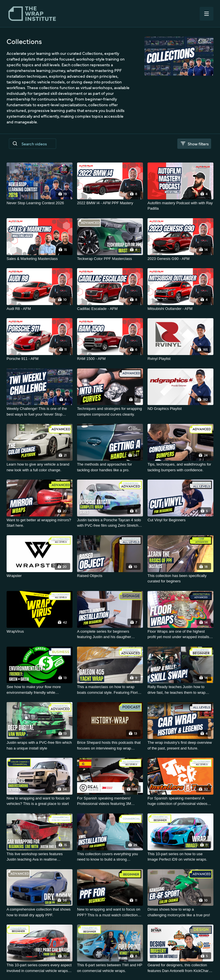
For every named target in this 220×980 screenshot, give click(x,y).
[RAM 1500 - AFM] (110, 359)
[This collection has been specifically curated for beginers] (180, 579)
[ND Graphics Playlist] (180, 409)
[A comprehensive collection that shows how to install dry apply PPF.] (40, 912)
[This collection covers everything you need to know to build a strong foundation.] (110, 857)
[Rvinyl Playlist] (180, 359)
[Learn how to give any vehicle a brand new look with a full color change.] (40, 467)
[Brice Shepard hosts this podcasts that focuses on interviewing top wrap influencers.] (110, 745)
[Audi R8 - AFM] (40, 309)
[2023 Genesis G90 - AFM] (180, 259)
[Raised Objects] (110, 576)
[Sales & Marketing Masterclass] (40, 259)
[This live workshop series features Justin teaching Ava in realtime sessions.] (40, 857)
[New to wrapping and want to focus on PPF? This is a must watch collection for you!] (110, 912)
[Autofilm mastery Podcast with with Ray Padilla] (180, 206)
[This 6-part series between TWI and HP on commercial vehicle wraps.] (110, 968)
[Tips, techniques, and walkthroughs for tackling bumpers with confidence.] (180, 467)
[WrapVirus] (40, 632)
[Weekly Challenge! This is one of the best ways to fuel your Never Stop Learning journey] (40, 411)
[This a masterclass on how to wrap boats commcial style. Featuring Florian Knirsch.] (110, 690)
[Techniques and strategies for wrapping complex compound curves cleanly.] (110, 411)
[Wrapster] (40, 576)
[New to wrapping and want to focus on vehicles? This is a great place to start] (40, 801)
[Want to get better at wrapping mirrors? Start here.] (40, 523)
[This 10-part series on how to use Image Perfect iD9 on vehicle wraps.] (180, 857)
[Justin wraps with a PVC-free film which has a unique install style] (40, 745)
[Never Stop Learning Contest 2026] (40, 203)
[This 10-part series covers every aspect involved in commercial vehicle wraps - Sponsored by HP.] (40, 968)
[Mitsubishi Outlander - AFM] (180, 309)
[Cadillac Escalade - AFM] (110, 309)
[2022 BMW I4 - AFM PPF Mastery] (110, 203)
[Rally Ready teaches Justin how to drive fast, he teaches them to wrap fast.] (180, 690)
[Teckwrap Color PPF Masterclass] (110, 259)
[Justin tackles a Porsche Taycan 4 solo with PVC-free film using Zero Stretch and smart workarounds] (110, 523)
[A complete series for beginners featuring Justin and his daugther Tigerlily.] (110, 634)
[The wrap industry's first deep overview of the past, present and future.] (180, 745)
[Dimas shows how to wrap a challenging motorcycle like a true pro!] (180, 912)
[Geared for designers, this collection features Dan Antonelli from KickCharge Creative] (180, 968)
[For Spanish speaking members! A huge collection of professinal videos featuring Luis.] (180, 801)
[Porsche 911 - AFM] (40, 359)
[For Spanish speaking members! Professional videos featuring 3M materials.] (110, 801)
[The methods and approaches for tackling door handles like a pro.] (110, 467)
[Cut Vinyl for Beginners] (180, 520)
